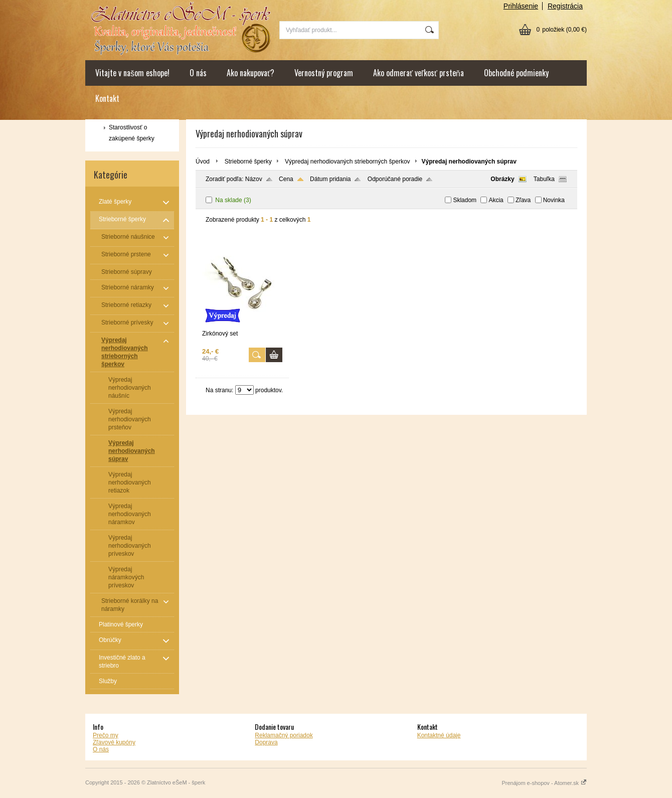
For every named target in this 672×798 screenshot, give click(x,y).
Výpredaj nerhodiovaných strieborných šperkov (347, 162)
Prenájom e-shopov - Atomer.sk (544, 783)
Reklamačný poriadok (284, 735)
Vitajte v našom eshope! (132, 73)
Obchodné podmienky (516, 73)
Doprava (266, 742)
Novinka (554, 200)
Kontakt (107, 98)
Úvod (203, 162)
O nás (198, 73)
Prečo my (106, 735)
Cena (286, 179)
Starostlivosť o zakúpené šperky (132, 133)
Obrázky (502, 179)
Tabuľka (544, 179)
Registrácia (565, 6)
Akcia (496, 200)
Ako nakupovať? (250, 73)
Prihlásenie (521, 6)
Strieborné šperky (248, 162)
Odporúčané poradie (395, 179)
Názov (254, 179)
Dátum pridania (330, 179)
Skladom (465, 200)
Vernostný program (324, 73)
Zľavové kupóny (114, 742)
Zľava (523, 200)
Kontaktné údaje (439, 735)
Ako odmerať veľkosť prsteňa (418, 73)
